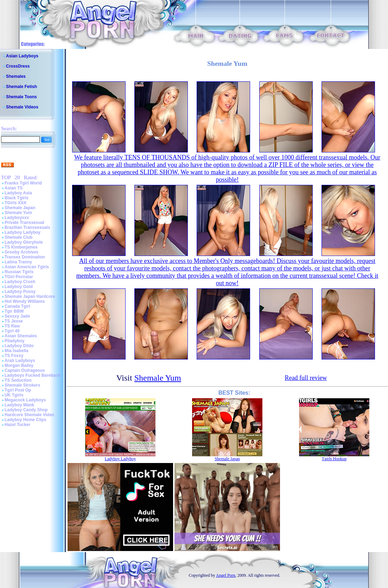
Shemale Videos (22, 107)
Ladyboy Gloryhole (24, 242)
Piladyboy (15, 341)
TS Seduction (18, 380)
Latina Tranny (18, 262)
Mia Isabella (16, 351)
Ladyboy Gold (19, 287)
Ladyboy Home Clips (26, 420)
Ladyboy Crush (20, 282)
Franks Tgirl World (23, 183)
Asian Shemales (21, 336)
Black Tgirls (17, 198)
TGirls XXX (15, 203)
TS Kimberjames (21, 247)
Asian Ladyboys (22, 56)
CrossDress (18, 66)
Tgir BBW (14, 311)
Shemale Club (18, 237)
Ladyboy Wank (19, 405)
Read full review (306, 378)
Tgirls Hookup (334, 459)
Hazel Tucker (17, 425)
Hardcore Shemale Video (29, 415)
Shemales (16, 76)
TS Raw (12, 326)
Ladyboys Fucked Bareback (33, 375)
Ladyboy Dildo (19, 346)
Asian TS (14, 188)
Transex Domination (25, 257)
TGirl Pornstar (19, 277)
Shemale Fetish (21, 87)
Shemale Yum (18, 213)
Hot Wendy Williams (25, 301)
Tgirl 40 (12, 331)
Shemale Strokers (22, 385)
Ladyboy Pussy (20, 292)
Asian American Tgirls (27, 267)
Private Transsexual (24, 223)
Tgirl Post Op (18, 390)
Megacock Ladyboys (25, 400)
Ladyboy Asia (18, 193)
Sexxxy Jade (17, 316)
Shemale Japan (20, 208)
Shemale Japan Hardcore (30, 296)
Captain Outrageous (25, 370)
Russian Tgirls (19, 272)
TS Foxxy (14, 356)
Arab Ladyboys (20, 361)
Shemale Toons (21, 97)
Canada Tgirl (17, 306)
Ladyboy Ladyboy (23, 232)
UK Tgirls (14, 395)
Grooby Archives (21, 252)
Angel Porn (226, 575)
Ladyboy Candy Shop (26, 410)
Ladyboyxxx (17, 218)
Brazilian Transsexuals (27, 227)
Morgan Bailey (19, 365)
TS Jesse (14, 321)
